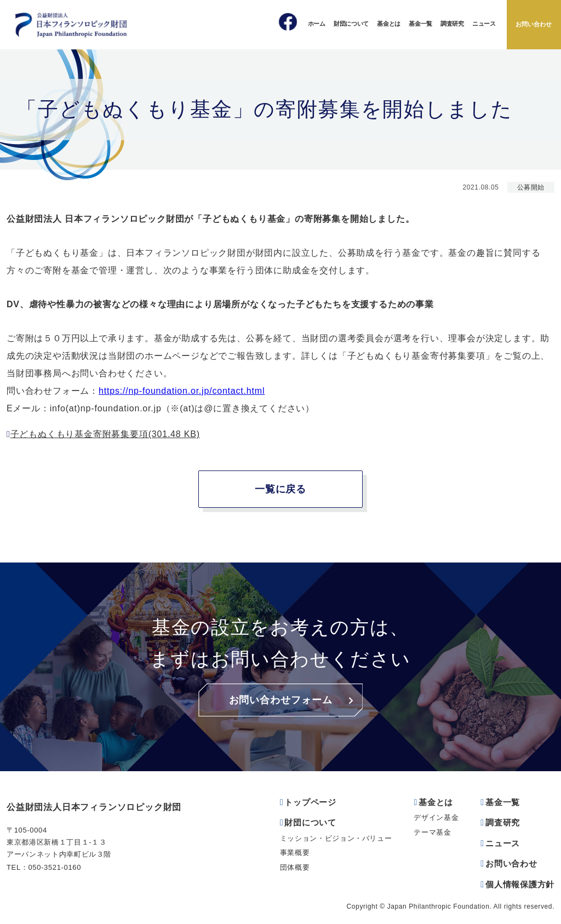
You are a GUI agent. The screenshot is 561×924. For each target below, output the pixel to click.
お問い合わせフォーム (281, 700)
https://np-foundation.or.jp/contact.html (182, 391)
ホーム (317, 24)
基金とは (389, 24)
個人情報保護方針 (520, 884)
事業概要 (295, 853)
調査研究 (452, 24)
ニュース (484, 24)
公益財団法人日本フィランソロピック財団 (94, 807)
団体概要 (295, 867)
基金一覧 (420, 24)
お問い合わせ (534, 24)
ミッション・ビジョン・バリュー (336, 838)
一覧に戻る (281, 489)
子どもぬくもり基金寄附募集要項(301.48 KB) (105, 434)
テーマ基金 (432, 832)
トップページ (310, 802)
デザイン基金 (436, 817)
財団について (351, 24)
